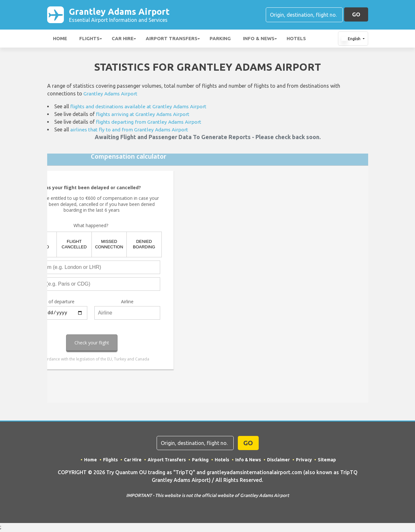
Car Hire (123, 40)
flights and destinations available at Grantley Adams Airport (141, 108)
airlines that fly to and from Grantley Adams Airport (131, 131)
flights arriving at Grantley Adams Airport (144, 115)
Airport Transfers (172, 40)
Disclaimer (278, 461)
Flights (89, 40)
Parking (220, 40)
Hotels (296, 40)
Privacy (304, 461)
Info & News (259, 40)
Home (60, 40)
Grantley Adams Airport (127, 15)
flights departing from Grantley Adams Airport (150, 123)
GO (356, 15)
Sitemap (327, 461)
